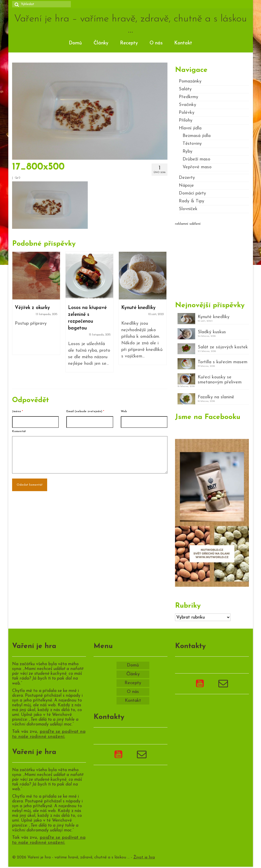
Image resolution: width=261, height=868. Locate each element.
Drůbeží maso (196, 159)
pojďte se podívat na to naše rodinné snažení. (49, 734)
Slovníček (188, 209)
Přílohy (186, 120)
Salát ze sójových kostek (223, 347)
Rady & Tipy (192, 201)
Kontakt (183, 43)
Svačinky (187, 105)
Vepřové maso (197, 167)
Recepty (129, 43)
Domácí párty (192, 193)
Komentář (19, 431)
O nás (156, 43)
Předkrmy (188, 97)
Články (101, 43)
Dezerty (187, 178)
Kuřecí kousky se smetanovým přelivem (220, 380)
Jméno (18, 412)
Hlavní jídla (190, 128)
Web (124, 412)
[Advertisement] (212, 261)
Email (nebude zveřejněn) (85, 412)
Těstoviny (192, 144)
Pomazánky (190, 81)
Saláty (185, 89)
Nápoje (186, 186)
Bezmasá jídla (197, 136)
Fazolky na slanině (216, 397)
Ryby (187, 151)
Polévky (187, 113)
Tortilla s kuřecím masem (223, 362)
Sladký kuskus (212, 332)
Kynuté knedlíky (214, 317)
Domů (75, 43)
